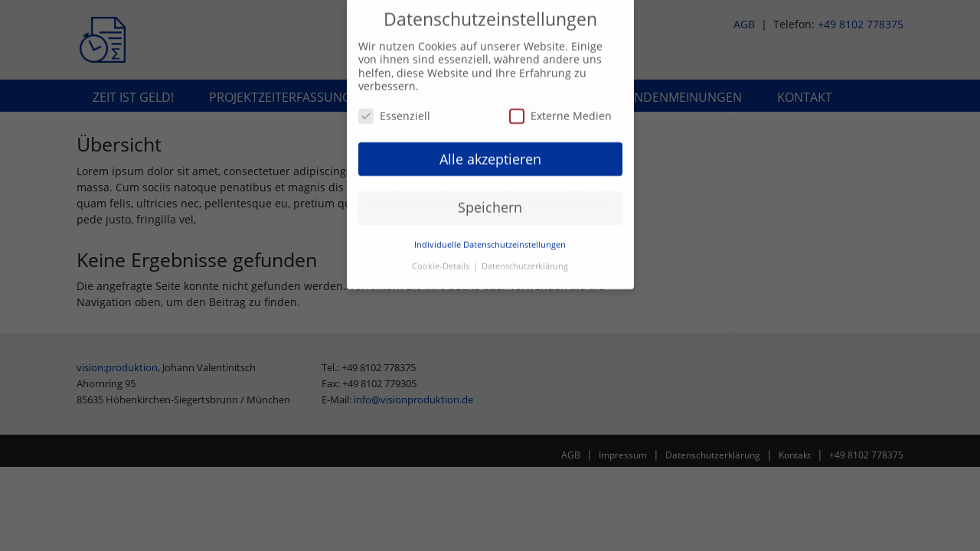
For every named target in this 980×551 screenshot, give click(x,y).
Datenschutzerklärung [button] (525, 261)
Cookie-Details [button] (442, 261)
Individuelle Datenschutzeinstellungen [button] (490, 240)
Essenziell (394, 111)
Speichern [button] (490, 202)
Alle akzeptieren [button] (490, 153)
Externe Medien (560, 111)
